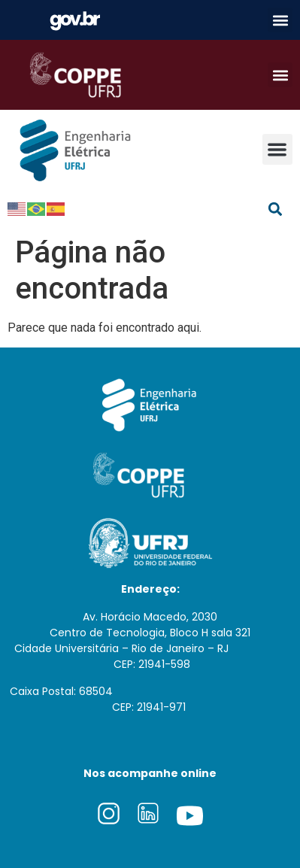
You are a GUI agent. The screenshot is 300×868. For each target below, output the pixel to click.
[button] (280, 20)
